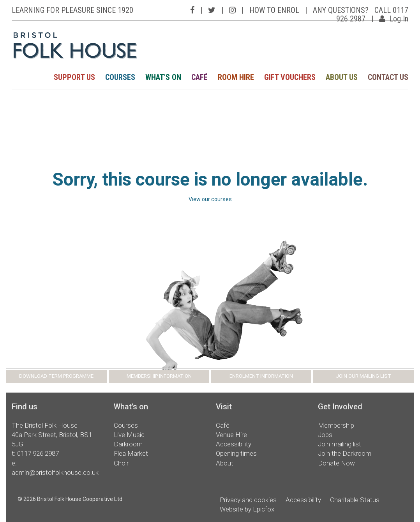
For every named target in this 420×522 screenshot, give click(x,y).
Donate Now (336, 463)
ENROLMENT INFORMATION (261, 376)
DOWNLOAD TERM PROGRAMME (56, 376)
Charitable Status (355, 500)
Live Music (129, 435)
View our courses (210, 199)
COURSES (120, 77)
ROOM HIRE (236, 77)
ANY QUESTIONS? (341, 10)
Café (223, 425)
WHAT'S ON (163, 77)
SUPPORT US (74, 77)
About (225, 463)
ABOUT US (342, 77)
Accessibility (234, 444)
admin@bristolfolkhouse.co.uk (55, 472)
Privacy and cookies (248, 500)
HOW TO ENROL (274, 10)
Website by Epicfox (247, 509)
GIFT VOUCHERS (290, 77)
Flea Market (131, 453)
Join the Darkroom (345, 453)
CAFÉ (199, 77)
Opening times (236, 453)
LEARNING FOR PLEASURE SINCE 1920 (72, 10)
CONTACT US (388, 77)
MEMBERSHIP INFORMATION (159, 376)
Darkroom (128, 444)
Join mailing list (340, 444)
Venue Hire (231, 435)
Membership (336, 425)
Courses (126, 425)
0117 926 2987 (38, 453)
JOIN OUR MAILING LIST (364, 376)
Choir (121, 463)
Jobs (325, 435)
